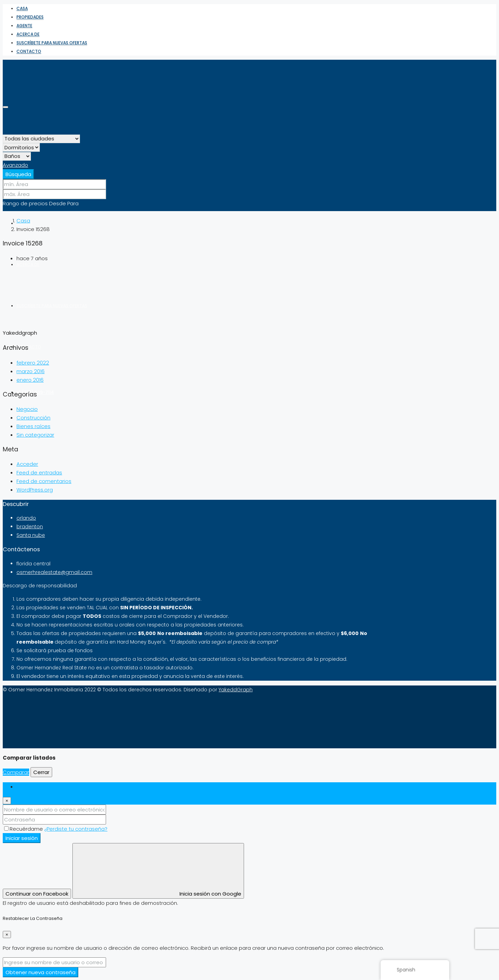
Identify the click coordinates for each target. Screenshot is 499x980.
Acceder (27, 464)
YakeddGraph (236, 690)
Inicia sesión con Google (158, 871)
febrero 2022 (33, 363)
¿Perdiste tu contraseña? (76, 829)
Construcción (33, 418)
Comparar (16, 772)
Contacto (29, 51)
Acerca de (28, 34)
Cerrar (41, 772)
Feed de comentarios (44, 481)
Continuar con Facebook (37, 894)
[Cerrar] (7, 801)
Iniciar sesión (22, 838)
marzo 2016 (31, 371)
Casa (22, 8)
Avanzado (15, 165)
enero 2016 (30, 380)
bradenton (30, 527)
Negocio (27, 409)
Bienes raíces (33, 426)
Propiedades (30, 17)
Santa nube (31, 535)
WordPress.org (35, 490)
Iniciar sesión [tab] (33, 787)
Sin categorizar (35, 435)
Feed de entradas (39, 472)
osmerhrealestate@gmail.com (54, 572)
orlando (26, 518)
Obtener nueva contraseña (40, 972)
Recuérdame (24, 829)
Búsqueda (18, 174)
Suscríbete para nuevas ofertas (52, 43)
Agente (24, 26)
